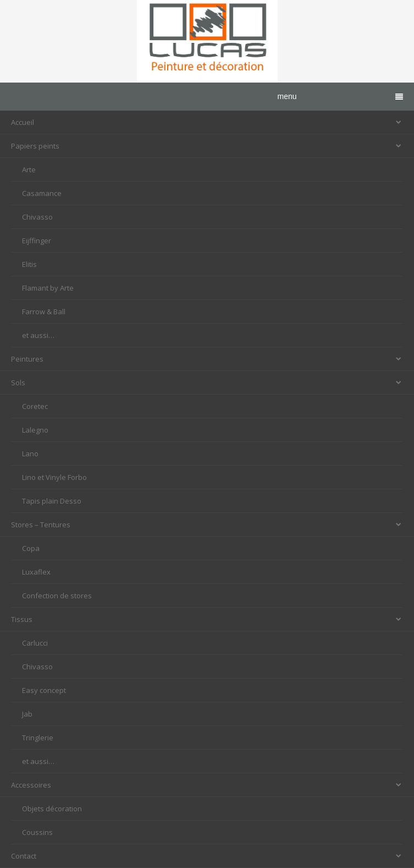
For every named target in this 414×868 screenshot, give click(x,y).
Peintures (207, 359)
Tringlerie (38, 738)
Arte (29, 170)
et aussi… (38, 335)
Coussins (37, 832)
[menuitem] (207, 170)
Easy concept (44, 690)
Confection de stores (57, 596)
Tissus (207, 619)
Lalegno (35, 430)
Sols (207, 383)
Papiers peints (207, 146)
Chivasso (37, 217)
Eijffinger (37, 241)
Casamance (42, 193)
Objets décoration (52, 809)
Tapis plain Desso (52, 501)
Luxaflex (36, 572)
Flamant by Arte (48, 288)
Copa (31, 548)
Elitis (29, 264)
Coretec (35, 406)
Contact (207, 856)
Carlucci (35, 643)
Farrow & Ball (44, 312)
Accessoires (207, 785)
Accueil (207, 122)
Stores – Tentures (207, 525)
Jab (27, 714)
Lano (30, 454)
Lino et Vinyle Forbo (54, 477)
